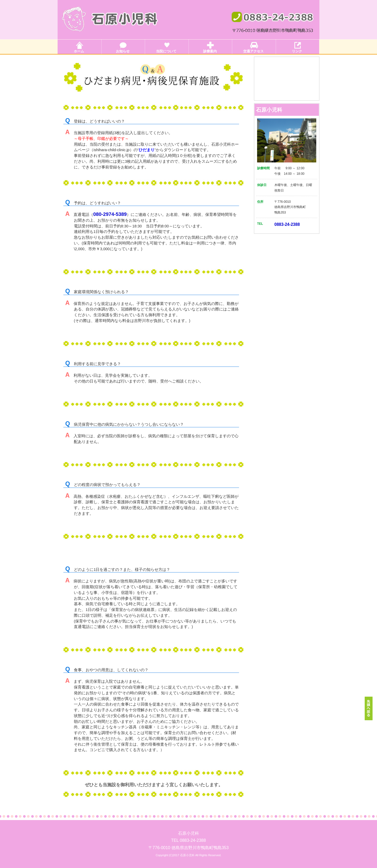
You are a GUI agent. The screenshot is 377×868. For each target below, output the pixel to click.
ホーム (79, 51)
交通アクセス (253, 51)
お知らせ (123, 51)
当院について (166, 51)
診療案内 (210, 51)
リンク (297, 51)
